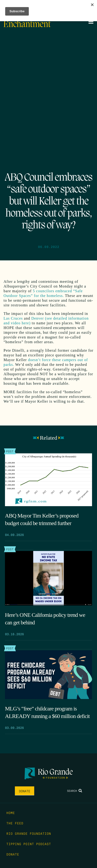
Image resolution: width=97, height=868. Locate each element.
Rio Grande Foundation (29, 833)
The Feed (15, 823)
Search (75, 791)
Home (11, 813)
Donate (25, 791)
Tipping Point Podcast (29, 844)
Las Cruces (13, 318)
